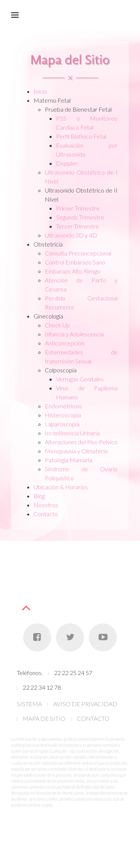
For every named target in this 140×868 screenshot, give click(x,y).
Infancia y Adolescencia (74, 334)
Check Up (57, 325)
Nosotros (46, 505)
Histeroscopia (63, 415)
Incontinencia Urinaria (72, 433)
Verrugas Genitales (80, 379)
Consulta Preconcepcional (78, 253)
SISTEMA (29, 704)
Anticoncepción (65, 343)
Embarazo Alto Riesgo (73, 271)
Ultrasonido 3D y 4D (71, 235)
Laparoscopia (62, 424)
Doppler (67, 163)
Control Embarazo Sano (75, 262)
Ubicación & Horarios (61, 487)
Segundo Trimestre (80, 217)
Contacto (46, 514)
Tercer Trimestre (77, 226)
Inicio (40, 91)
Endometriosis (63, 406)
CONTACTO (93, 718)
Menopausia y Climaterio (76, 451)
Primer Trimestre (78, 208)
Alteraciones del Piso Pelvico (81, 442)
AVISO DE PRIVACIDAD (85, 704)
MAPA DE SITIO (44, 718)
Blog (39, 496)
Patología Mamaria (69, 460)
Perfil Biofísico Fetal (81, 136)
